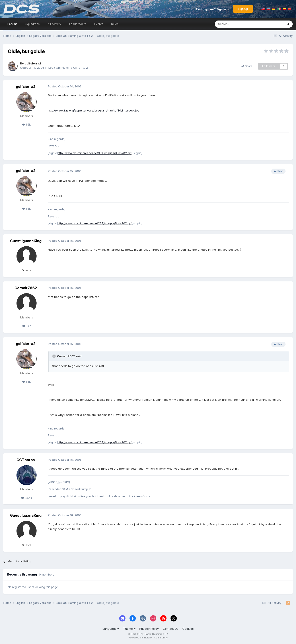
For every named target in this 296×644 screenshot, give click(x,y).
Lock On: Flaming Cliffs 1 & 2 (68, 68)
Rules (115, 24)
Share (247, 66)
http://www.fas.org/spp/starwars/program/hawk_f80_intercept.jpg (94, 110)
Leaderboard (78, 24)
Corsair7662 (26, 288)
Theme (129, 629)
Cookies (188, 629)
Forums (12, 24)
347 (27, 326)
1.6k (27, 125)
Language (111, 629)
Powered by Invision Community (148, 638)
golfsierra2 (33, 63)
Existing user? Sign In (213, 9)
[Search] (237, 24)
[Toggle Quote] (54, 356)
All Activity (54, 24)
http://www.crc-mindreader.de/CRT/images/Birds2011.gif (95, 153)
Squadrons (33, 24)
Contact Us (171, 629)
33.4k (27, 498)
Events (99, 24)
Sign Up (243, 9)
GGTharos (26, 460)
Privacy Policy (149, 629)
